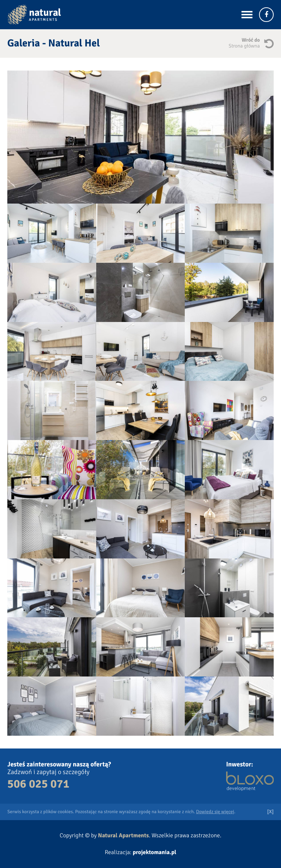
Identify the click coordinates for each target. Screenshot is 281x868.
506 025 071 (38, 784)
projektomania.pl (155, 852)
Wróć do (237, 43)
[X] (270, 812)
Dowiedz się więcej (215, 812)
